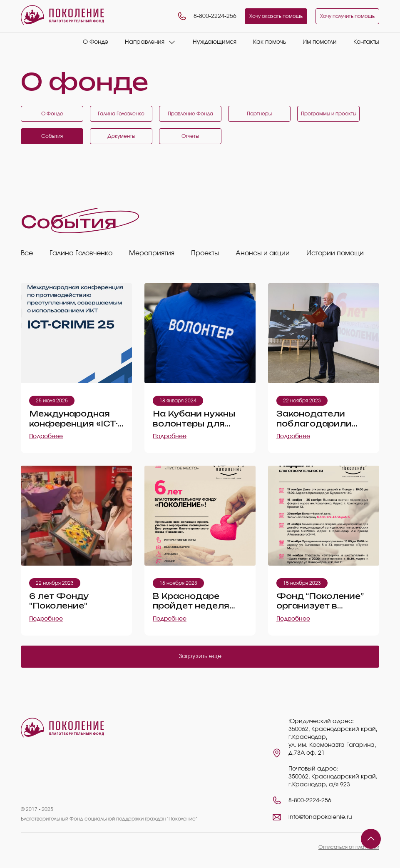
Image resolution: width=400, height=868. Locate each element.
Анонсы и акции (263, 253)
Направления (145, 42)
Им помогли (320, 42)
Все (27, 253)
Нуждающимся (215, 42)
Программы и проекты (329, 114)
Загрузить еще (200, 656)
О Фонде (96, 42)
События (52, 136)
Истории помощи (335, 253)
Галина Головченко (121, 114)
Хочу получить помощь (347, 16)
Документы (121, 136)
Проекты (205, 253)
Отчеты (190, 136)
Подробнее (46, 436)
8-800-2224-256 (207, 16)
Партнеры (259, 114)
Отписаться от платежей (349, 847)
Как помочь (270, 42)
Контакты (366, 42)
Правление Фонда (190, 114)
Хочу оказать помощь (276, 16)
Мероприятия (152, 253)
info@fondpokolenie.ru (320, 817)
